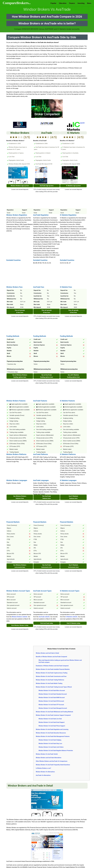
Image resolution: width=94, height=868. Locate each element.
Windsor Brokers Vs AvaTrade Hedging (50, 740)
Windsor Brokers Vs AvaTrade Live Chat (50, 719)
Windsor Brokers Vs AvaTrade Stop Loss (50, 744)
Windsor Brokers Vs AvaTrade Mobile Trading (49, 683)
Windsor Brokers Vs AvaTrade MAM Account (52, 698)
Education (63, 3)
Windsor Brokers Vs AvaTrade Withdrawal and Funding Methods (54, 712)
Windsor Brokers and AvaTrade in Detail (47, 653)
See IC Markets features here (73, 497)
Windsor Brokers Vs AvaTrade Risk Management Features (53, 736)
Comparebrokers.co (17, 3)
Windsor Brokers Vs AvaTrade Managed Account (53, 708)
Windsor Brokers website (20, 617)
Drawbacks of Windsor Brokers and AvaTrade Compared (52, 666)
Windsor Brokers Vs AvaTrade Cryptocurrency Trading (52, 673)
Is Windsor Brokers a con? (43, 768)
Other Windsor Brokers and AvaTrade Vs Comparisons (52, 761)
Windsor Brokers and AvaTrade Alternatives (49, 758)
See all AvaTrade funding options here (47, 376)
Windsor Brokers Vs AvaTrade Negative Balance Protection (56, 751)
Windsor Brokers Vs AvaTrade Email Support (52, 722)
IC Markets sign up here (73, 186)
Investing (81, 3)
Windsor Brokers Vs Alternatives (45, 772)
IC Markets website (71, 617)
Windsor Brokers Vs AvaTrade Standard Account (53, 694)
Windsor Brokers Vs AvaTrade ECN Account (51, 701)
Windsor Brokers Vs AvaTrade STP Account (51, 705)
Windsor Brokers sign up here (20, 186)
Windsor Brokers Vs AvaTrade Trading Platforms (50, 680)
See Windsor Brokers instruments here (20, 566)
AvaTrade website (44, 617)
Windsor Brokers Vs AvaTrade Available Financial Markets (53, 669)
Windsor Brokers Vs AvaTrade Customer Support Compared (53, 715)
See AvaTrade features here (47, 497)
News (89, 3)
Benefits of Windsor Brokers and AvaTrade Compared (51, 657)
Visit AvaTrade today (47, 623)
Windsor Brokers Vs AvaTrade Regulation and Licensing (52, 729)
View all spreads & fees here (20, 311)
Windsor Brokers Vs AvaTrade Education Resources (51, 733)
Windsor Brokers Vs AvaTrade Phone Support (52, 726)
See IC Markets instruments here (73, 566)
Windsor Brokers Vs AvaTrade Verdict (47, 754)
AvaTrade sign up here (47, 186)
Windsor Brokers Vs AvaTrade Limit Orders (51, 747)
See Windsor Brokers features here (20, 497)
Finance (72, 3)
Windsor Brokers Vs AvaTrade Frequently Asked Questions (53, 765)
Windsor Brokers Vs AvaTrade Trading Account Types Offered (54, 687)
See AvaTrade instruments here (47, 566)
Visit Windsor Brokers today (20, 625)
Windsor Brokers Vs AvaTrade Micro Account (52, 691)
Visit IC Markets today (73, 623)
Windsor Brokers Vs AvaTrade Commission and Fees (51, 676)
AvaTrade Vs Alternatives (43, 775)
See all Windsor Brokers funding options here (20, 376)
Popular (53, 3)
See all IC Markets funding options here (73, 376)
